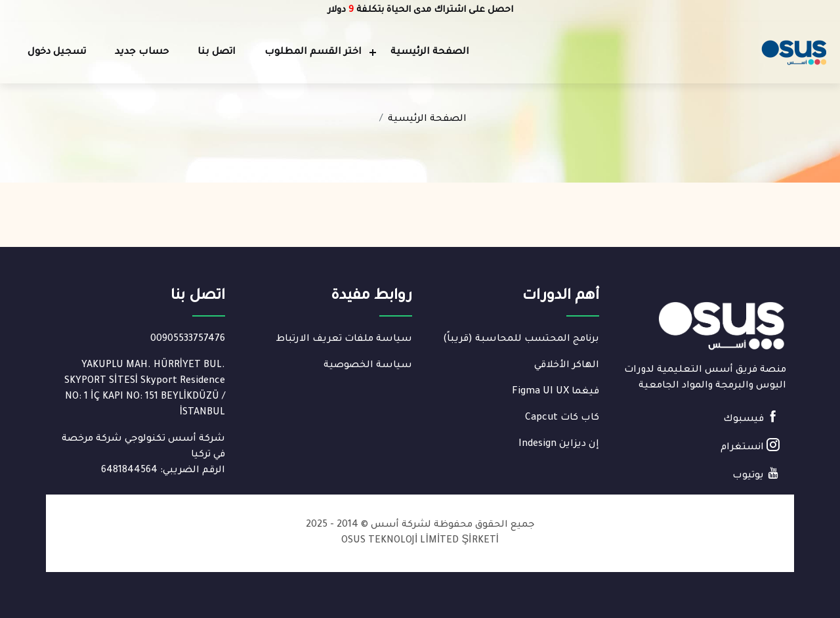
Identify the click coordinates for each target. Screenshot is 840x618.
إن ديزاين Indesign (559, 445)
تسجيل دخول (57, 53)
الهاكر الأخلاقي (567, 366)
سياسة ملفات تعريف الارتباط (344, 340)
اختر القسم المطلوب (313, 53)
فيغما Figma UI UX (556, 392)
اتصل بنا (217, 53)
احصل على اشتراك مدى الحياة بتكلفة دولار (420, 10)
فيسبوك (751, 417)
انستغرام (750, 446)
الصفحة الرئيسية (430, 53)
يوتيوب (756, 474)
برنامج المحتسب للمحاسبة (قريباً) (521, 340)
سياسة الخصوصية (368, 366)
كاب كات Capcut (562, 418)
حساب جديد (142, 53)
